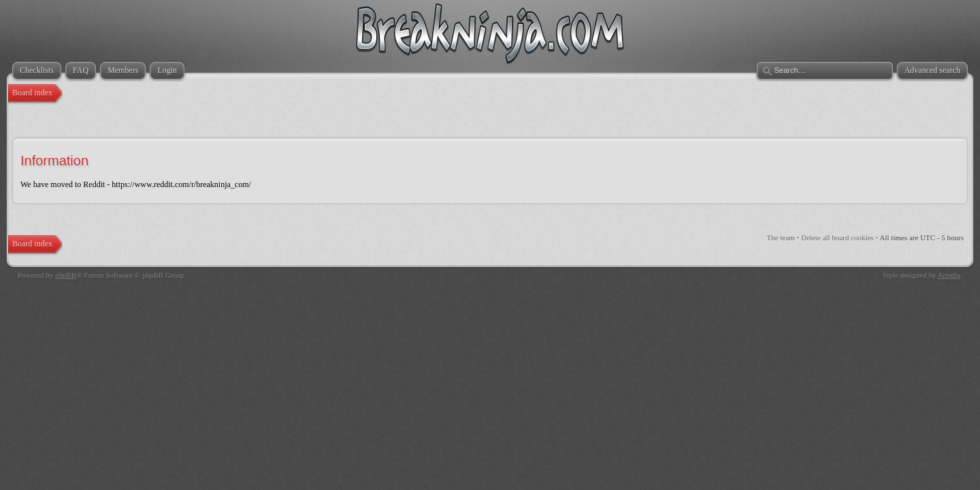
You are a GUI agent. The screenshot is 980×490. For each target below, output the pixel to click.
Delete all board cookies (837, 238)
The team (781, 238)
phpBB (66, 275)
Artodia (949, 275)
